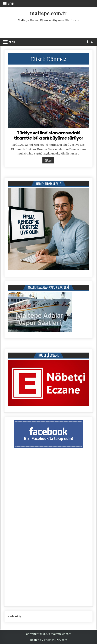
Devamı (49, 160)
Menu (11, 4)
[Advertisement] (49, 29)
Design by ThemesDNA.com (48, 640)
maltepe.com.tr (48, 13)
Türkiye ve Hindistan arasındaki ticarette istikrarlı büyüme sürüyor (48, 135)
